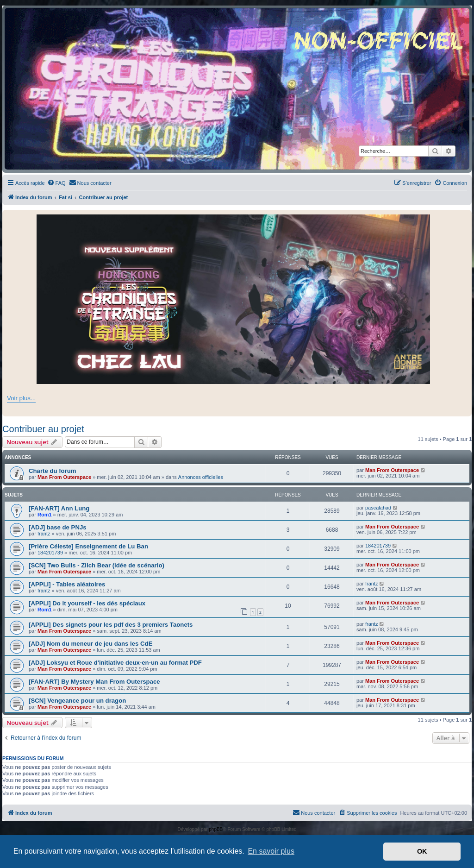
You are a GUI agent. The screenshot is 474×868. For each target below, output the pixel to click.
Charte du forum (53, 471)
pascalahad (378, 508)
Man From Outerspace (64, 477)
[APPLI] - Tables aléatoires (67, 584)
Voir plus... (21, 398)
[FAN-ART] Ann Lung (59, 508)
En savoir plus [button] (271, 851)
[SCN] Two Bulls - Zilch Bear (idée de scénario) (97, 565)
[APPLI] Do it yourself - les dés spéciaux (87, 603)
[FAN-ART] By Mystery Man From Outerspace (94, 682)
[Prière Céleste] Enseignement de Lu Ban (88, 546)
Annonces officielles (201, 477)
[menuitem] (56, 183)
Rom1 (45, 515)
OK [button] (422, 851)
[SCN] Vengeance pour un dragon (77, 701)
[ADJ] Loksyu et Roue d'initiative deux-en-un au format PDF (115, 663)
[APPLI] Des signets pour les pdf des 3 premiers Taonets (111, 625)
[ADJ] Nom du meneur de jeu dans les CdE (90, 644)
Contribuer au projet (43, 429)
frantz (44, 534)
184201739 (50, 553)
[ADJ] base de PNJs (58, 527)
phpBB (216, 829)
